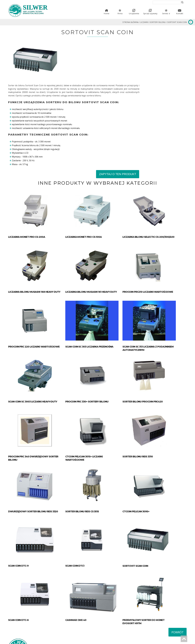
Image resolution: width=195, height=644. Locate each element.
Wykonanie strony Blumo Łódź (20, 641)
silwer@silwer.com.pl (112, 632)
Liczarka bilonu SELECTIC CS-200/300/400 (156, 200)
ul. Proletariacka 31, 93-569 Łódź (118, 625)
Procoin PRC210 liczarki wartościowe (155, 256)
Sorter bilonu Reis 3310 (145, 426)
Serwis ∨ (166, 13)
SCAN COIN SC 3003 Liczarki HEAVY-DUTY (33, 369)
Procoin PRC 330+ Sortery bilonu (91, 369)
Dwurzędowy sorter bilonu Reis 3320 (33, 482)
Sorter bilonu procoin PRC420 (150, 369)
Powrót (178, 608)
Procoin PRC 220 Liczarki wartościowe (34, 313)
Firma (120, 13)
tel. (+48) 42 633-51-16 (113, 628)
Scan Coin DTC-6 (18, 596)
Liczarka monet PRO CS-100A (87, 200)
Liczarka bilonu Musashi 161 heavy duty (95, 256)
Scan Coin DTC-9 (18, 539)
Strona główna (130, 22)
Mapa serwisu (106, 616)
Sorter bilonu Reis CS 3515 (86, 482)
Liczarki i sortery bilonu (153, 22)
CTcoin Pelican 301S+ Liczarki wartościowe (97, 426)
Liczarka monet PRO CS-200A (27, 200)
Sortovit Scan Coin (177, 22)
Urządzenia (134, 13)
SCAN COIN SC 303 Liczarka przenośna (93, 313)
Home (107, 13)
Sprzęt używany (150, 13)
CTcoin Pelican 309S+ (143, 482)
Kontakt (180, 13)
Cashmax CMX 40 (79, 596)
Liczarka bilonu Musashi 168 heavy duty (34, 256)
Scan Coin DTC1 (79, 539)
